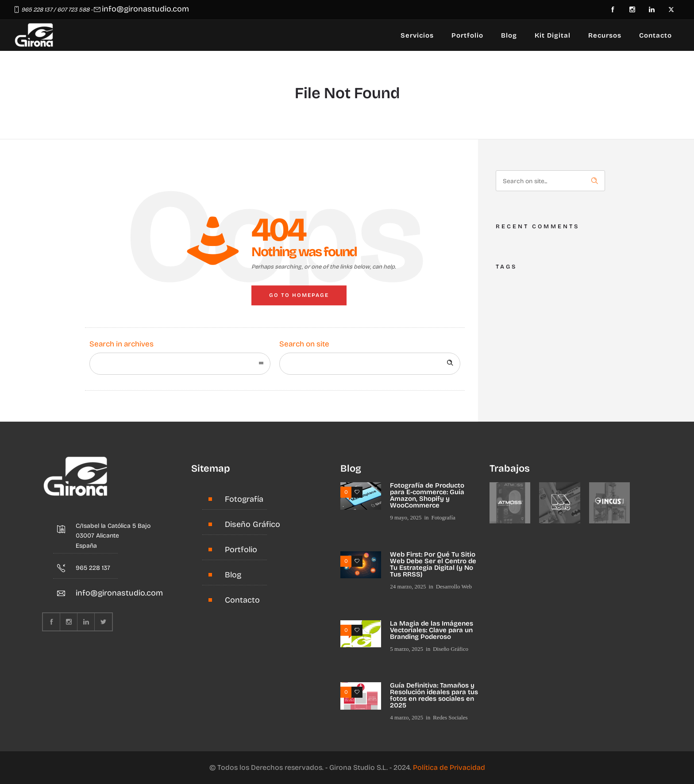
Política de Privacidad (449, 767)
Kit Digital (553, 35)
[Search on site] (370, 364)
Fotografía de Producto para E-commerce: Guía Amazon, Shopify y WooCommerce (427, 495)
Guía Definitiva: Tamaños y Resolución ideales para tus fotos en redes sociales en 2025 (434, 695)
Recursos (605, 35)
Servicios (417, 35)
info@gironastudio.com (145, 9)
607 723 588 (73, 10)
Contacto (655, 35)
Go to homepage (299, 295)
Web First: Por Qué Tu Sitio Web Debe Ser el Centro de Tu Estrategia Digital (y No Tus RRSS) (433, 564)
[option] (510, 503)
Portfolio (467, 35)
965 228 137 (37, 10)
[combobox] (180, 364)
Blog (509, 35)
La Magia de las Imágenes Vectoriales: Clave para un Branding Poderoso (432, 630)
